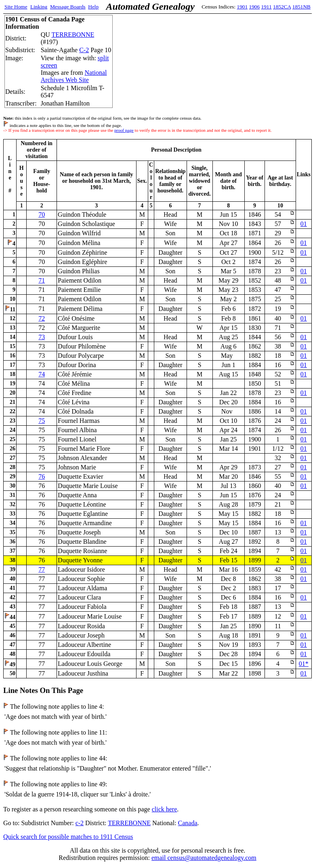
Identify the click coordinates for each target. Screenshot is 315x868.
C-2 (84, 50)
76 (42, 476)
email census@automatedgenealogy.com (204, 858)
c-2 (80, 823)
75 (42, 421)
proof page (124, 130)
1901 (243, 7)
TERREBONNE (73, 35)
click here (165, 809)
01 (304, 224)
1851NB (301, 7)
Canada (188, 823)
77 (42, 569)
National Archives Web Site (74, 76)
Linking (39, 7)
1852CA (282, 7)
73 (42, 337)
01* (304, 664)
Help (93, 7)
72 (42, 318)
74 (42, 374)
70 (42, 214)
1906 (255, 7)
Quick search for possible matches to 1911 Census (68, 837)
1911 (267, 7)
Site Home (16, 7)
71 (42, 280)
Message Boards (68, 7)
